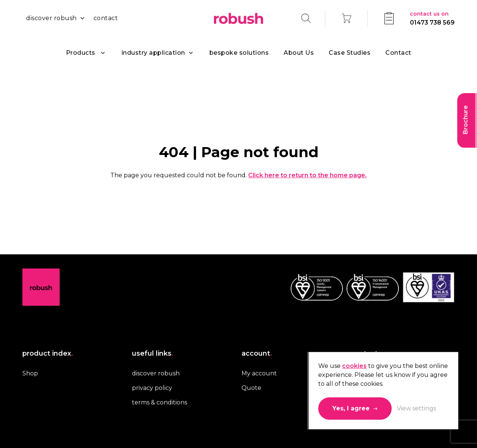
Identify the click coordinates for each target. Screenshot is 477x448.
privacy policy (152, 388)
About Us (299, 53)
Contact (398, 53)
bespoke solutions (239, 53)
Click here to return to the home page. (307, 175)
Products (81, 53)
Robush (238, 18)
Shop (30, 373)
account (257, 353)
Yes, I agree (351, 408)
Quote (251, 388)
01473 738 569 (432, 18)
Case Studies (350, 53)
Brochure (466, 120)
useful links (153, 353)
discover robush (51, 18)
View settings (416, 408)
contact (106, 18)
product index (48, 353)
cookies (354, 366)
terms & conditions (159, 402)
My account (259, 373)
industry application (153, 53)
